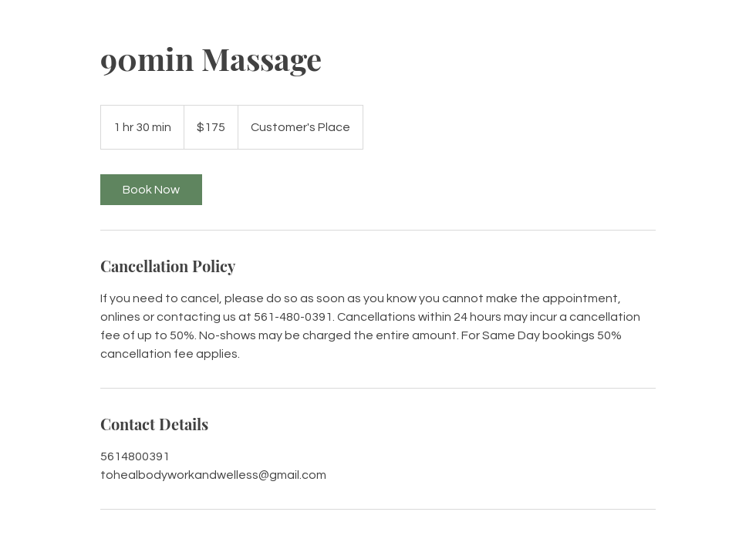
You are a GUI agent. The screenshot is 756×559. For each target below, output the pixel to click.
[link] (151, 190)
